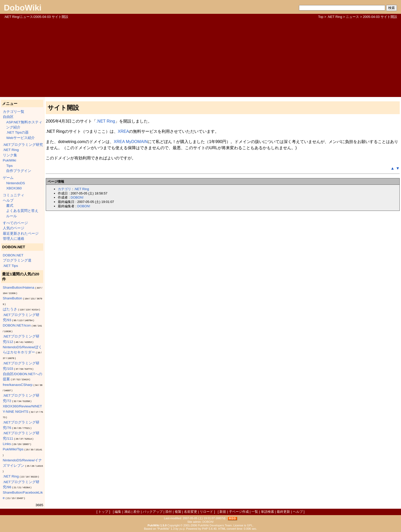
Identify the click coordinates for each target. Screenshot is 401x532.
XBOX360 (14, 188)
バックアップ (153, 512)
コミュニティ (14, 195)
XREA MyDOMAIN (131, 142)
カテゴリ (64, 189)
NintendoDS (15, 183)
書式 (10, 206)
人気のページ (14, 228)
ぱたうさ (10, 309)
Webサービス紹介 (20, 138)
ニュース (352, 17)
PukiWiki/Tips (13, 449)
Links (7, 444)
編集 (118, 512)
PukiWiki (9, 160)
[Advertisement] (201, 58)
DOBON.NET (13, 255)
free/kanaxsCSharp (18, 385)
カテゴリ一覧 (14, 112)
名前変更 (191, 512)
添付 (169, 512)
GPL (250, 525)
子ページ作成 (239, 512)
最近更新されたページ (21, 234)
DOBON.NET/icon (17, 325)
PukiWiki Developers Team (215, 525)
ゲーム (8, 178)
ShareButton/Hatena (19, 287)
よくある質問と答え (22, 211)
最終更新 (283, 512)
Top (321, 17)
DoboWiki (23, 8)
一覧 (255, 512)
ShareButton (13, 298)
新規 (223, 512)
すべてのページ (15, 223)
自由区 (8, 117)
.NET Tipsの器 (17, 132)
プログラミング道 (17, 260)
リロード (206, 512)
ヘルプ (8, 200)
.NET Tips (10, 266)
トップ (103, 512)
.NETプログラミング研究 (23, 145)
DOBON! (77, 197)
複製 (178, 512)
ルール (12, 216)
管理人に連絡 (14, 239)
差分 (137, 512)
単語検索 (268, 512)
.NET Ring (335, 17)
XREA (124, 131)
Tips (9, 166)
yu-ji (182, 529)
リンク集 (10, 155)
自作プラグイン (19, 171)
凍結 (127, 512)
